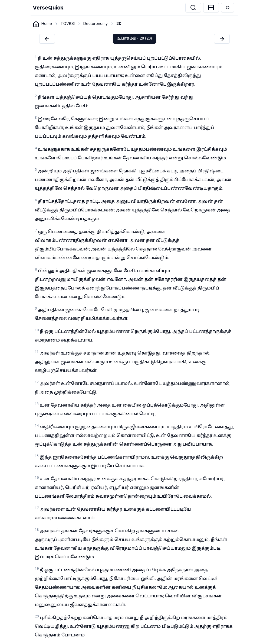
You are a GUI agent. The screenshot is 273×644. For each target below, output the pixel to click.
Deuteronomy (96, 23)
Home (47, 23)
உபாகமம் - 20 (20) (134, 39)
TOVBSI (68, 23)
